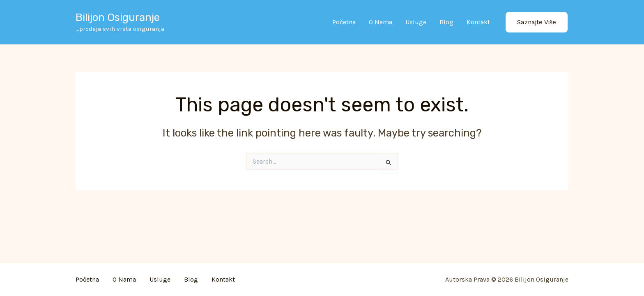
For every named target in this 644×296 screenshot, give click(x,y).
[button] (537, 22)
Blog (446, 22)
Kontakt (478, 22)
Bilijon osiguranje (118, 17)
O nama (381, 22)
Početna (344, 22)
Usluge (416, 22)
